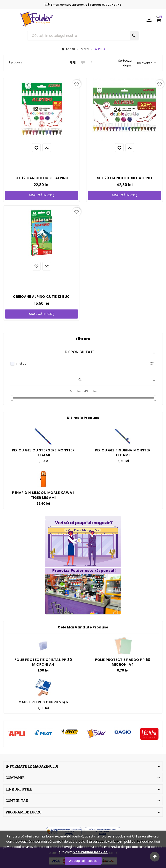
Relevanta (147, 63)
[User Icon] (149, 19)
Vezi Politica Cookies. (91, 852)
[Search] (134, 36)
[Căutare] (79, 36)
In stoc (85, 364)
